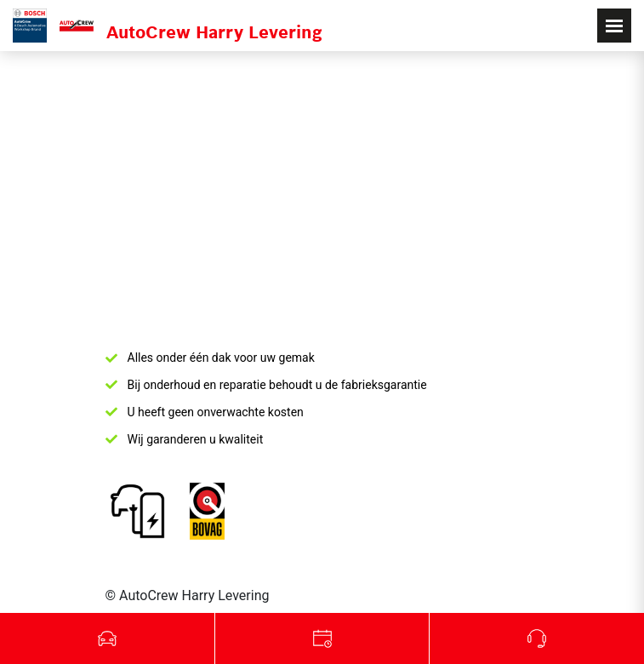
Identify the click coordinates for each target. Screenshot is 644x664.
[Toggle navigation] (614, 26)
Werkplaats (323, 638)
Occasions (108, 638)
